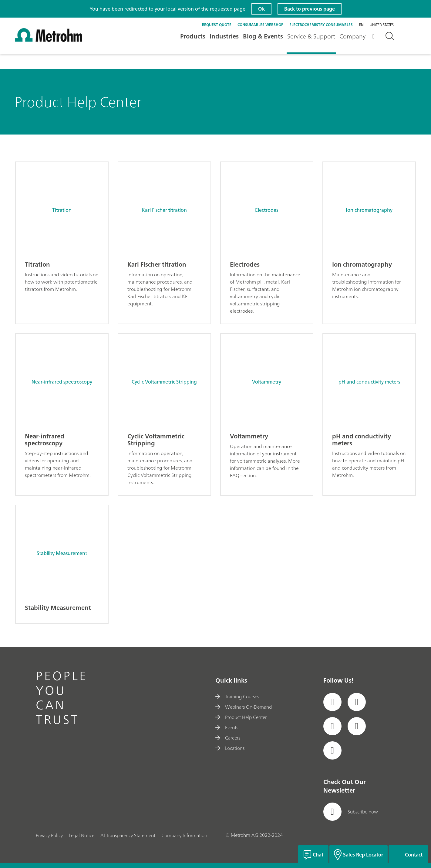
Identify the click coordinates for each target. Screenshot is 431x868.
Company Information (184, 835)
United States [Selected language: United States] (382, 25)
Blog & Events (263, 36)
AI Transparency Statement (128, 835)
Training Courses (237, 697)
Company (352, 36)
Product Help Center (241, 717)
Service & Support (311, 36)
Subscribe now (351, 812)
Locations (230, 748)
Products (193, 36)
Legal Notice (82, 835)
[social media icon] (332, 702)
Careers (228, 738)
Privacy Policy (49, 835)
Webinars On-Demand (243, 707)
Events (227, 727)
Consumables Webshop (260, 25)
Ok (261, 9)
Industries (224, 36)
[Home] (49, 40)
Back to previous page (310, 9)
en (361, 25)
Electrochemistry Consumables (321, 25)
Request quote (217, 25)
